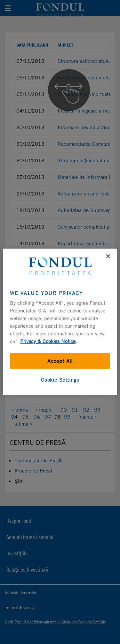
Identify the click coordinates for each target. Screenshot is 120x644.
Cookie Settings (60, 380)
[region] (60, 322)
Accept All (60, 361)
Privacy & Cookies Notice (48, 341)
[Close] (108, 256)
